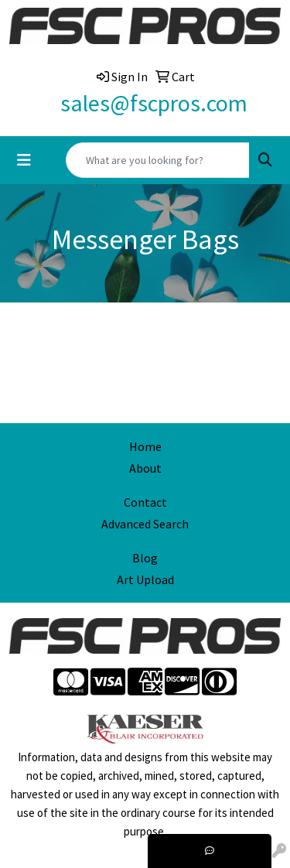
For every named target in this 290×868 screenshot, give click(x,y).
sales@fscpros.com (154, 103)
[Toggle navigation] (24, 160)
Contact (145, 502)
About (145, 468)
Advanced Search (145, 524)
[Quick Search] (158, 160)
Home (145, 446)
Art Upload (145, 579)
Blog (145, 558)
